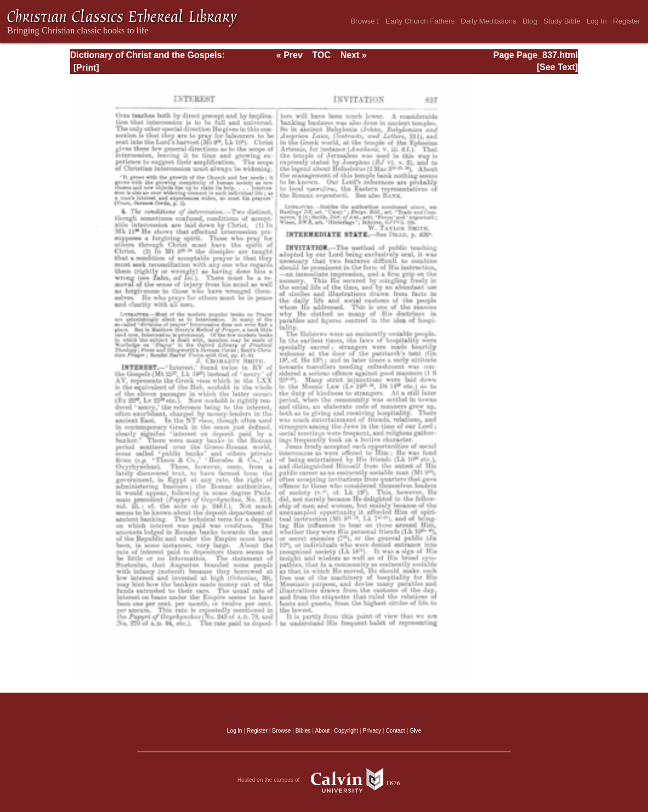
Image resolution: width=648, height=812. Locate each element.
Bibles (303, 731)
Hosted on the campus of (324, 780)
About (322, 731)
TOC (322, 55)
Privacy (372, 731)
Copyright (346, 731)
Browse (365, 21)
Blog (530, 21)
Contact (395, 731)
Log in (235, 731)
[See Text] (557, 67)
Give (415, 731)
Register (627, 21)
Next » (354, 55)
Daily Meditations (488, 21)
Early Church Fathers (420, 21)
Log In (597, 21)
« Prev (290, 55)
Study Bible (562, 21)
